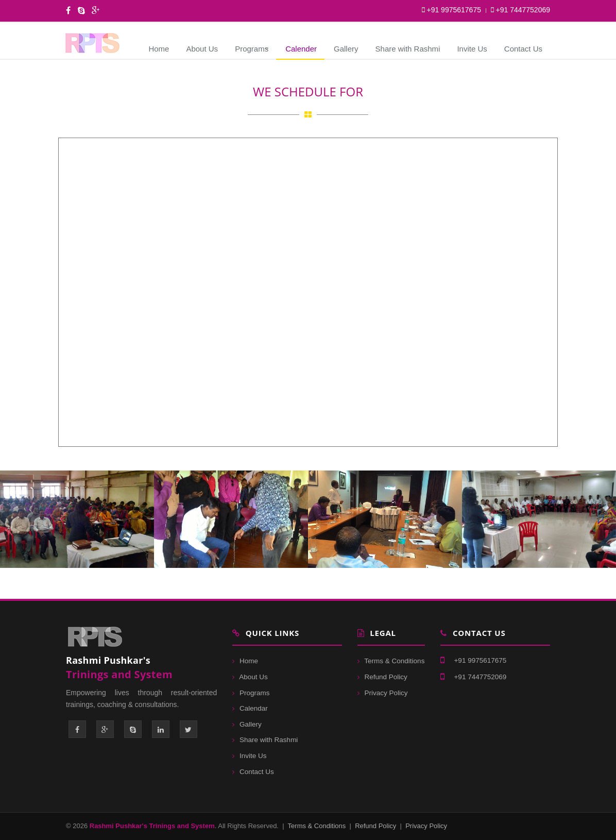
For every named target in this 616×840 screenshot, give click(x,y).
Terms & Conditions (391, 661)
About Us (202, 49)
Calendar (250, 708)
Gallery (346, 49)
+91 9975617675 (451, 10)
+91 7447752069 (520, 10)
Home (159, 49)
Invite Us (472, 49)
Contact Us (523, 49)
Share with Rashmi (408, 49)
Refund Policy (382, 677)
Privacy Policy (383, 693)
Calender (301, 49)
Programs (252, 49)
